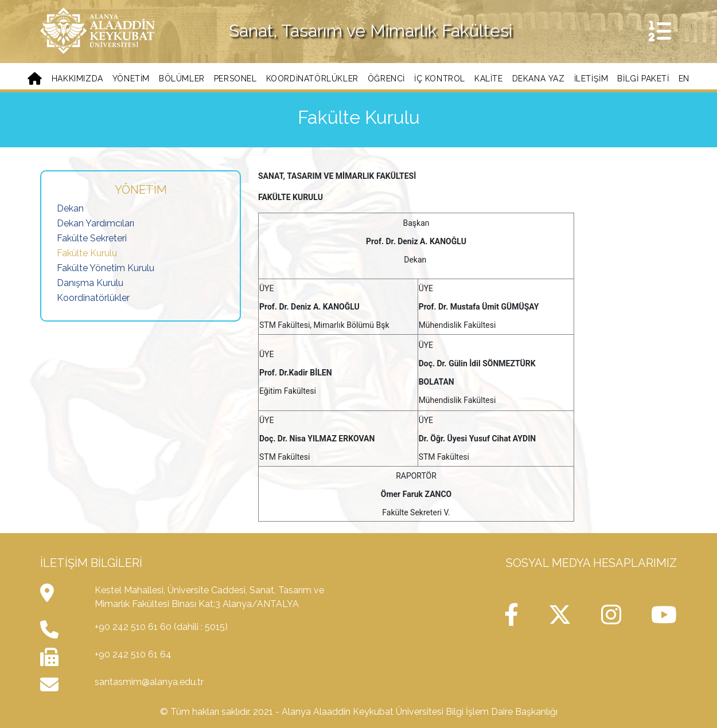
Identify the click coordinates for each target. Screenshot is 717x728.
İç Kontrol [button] (440, 79)
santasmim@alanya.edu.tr (149, 682)
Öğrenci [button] (386, 79)
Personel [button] (235, 79)
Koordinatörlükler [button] (312, 79)
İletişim (591, 79)
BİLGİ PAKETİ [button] (643, 79)
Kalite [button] (489, 79)
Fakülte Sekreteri (92, 238)
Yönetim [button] (131, 79)
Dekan (70, 208)
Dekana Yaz (539, 79)
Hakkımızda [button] (77, 79)
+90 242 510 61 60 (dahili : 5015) (161, 627)
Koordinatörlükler (93, 298)
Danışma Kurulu (90, 283)
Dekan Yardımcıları (96, 223)
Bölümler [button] (182, 79)
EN (684, 79)
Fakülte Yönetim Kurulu (106, 268)
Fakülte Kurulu (87, 253)
